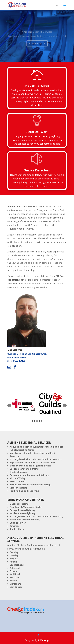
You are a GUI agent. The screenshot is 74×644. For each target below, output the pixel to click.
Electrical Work (37, 132)
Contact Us (37, 46)
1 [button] (33, 421)
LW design (44, 640)
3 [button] (37, 421)
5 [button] (41, 421)
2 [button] (35, 421)
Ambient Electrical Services (37, 34)
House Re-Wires (37, 86)
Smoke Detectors (37, 170)
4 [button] (39, 421)
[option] (24, 404)
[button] (9, 405)
